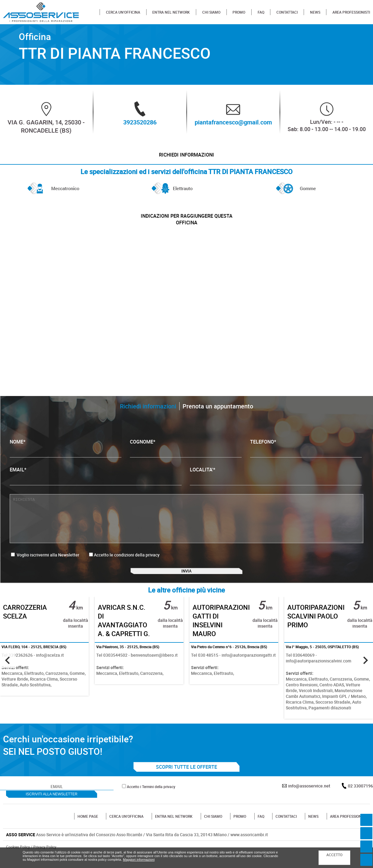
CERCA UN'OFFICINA (123, 12)
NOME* (66, 452)
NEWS (315, 12)
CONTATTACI (287, 12)
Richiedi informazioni (187, 157)
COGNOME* (186, 452)
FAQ (261, 12)
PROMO (239, 12)
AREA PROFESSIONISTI (351, 12)
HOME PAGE (88, 829)
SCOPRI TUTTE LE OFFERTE (187, 779)
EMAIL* (96, 480)
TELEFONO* (306, 452)
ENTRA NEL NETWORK (171, 12)
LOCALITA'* (276, 480)
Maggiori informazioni (139, 860)
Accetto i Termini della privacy (151, 799)
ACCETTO (334, 855)
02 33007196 (360, 798)
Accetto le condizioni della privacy (127, 559)
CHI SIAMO (211, 12)
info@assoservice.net (309, 798)
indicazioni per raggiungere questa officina (187, 224)
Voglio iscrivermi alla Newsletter (45, 559)
